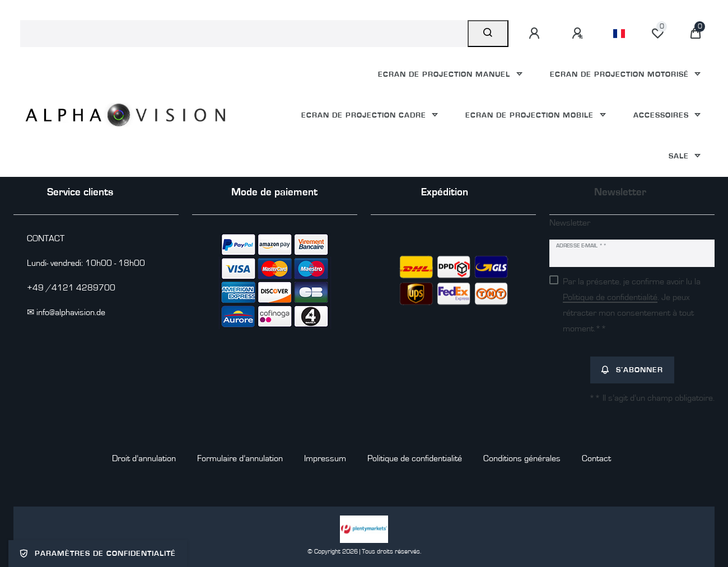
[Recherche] (488, 34)
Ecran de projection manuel (445, 74)
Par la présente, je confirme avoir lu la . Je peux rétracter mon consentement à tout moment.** (632, 305)
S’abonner (632, 370)
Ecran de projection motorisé (621, 74)
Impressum (325, 458)
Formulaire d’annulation (240, 458)
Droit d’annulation (144, 458)
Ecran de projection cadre (365, 115)
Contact (596, 458)
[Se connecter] (536, 34)
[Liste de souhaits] (657, 34)
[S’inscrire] (579, 34)
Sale (680, 156)
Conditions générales (522, 458)
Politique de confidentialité (415, 458)
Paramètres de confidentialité (98, 554)
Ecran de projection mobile (531, 115)
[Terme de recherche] (244, 34)
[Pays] (619, 34)
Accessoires (662, 115)
